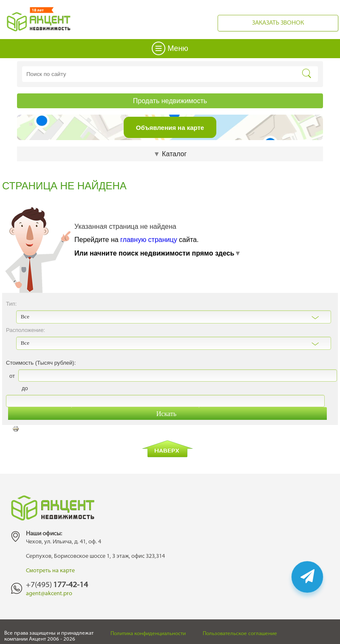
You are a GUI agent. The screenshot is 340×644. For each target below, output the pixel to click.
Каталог (170, 154)
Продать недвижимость (170, 101)
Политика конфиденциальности (148, 634)
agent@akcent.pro (49, 594)
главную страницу (149, 240)
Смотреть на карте (50, 571)
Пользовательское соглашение (240, 634)
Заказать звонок (278, 23)
